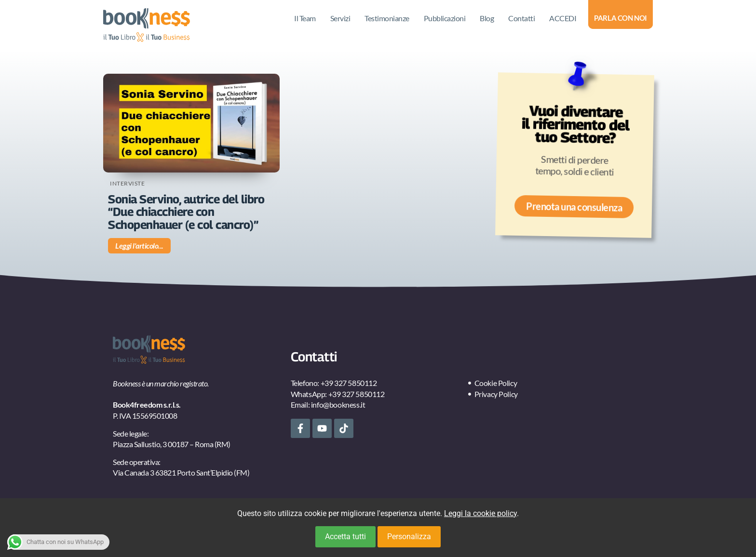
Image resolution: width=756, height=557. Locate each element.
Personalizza (409, 537)
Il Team (305, 18)
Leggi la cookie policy (480, 513)
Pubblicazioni (445, 18)
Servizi (340, 18)
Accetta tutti (345, 537)
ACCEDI (563, 18)
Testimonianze (387, 18)
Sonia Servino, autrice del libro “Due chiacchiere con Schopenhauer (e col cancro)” (186, 212)
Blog (487, 18)
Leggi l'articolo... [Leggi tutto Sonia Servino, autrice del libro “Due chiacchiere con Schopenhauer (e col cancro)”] (139, 245)
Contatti (521, 18)
